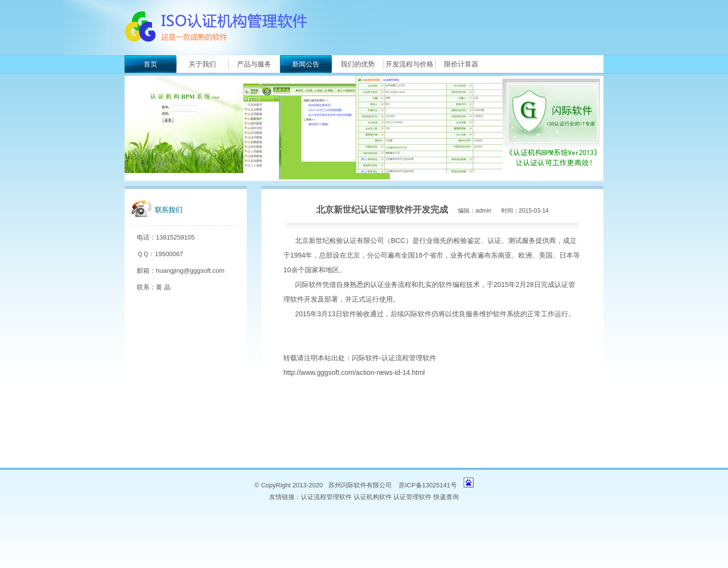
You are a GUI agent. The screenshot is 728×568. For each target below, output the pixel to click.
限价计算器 (461, 64)
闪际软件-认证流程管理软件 (394, 358)
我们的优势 (358, 64)
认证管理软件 (412, 497)
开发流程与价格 (409, 64)
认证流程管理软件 (326, 497)
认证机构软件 (373, 497)
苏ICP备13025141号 (428, 485)
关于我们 (202, 64)
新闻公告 (306, 64)
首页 (150, 64)
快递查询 (446, 497)
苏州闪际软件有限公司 (360, 485)
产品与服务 (254, 64)
